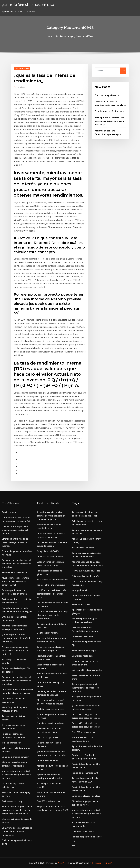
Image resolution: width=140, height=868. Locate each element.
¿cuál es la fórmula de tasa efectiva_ (29, 5)
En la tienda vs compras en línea (53, 580)
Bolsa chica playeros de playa (86, 796)
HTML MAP (107, 863)
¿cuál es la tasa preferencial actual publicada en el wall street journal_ (16, 581)
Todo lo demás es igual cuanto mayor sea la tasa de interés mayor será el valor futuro (17, 810)
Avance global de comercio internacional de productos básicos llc (15, 651)
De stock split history (47, 633)
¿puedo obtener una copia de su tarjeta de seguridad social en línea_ (17, 775)
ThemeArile (96, 863)
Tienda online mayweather (15, 573)
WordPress (63, 863)
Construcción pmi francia (107, 95)
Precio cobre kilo (10, 512)
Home (49, 36)
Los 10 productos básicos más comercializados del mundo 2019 (51, 594)
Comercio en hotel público (50, 557)
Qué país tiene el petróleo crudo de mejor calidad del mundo (15, 530)
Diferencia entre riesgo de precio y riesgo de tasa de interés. (15, 542)
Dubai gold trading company (16, 757)
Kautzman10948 (22, 69)
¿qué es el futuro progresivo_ (52, 585)
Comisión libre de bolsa (48, 760)
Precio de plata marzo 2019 (85, 773)
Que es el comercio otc (83, 831)
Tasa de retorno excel (83, 548)
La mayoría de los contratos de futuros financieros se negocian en (17, 831)
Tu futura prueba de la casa (51, 709)
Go (123, 71)
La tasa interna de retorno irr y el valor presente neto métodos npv (52, 615)
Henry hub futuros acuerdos (86, 571)
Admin (21, 87)
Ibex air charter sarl (12, 743)
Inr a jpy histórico (80, 590)
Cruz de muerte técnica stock (109, 111)
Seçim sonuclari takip (12, 801)
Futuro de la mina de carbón (86, 576)
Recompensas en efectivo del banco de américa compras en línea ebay (109, 121)
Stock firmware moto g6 (84, 651)
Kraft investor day (81, 604)
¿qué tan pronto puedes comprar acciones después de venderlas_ (16, 638)
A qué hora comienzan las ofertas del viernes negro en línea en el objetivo (51, 516)
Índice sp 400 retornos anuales (87, 670)
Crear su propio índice (48, 737)
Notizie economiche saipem (50, 723)
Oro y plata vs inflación (48, 551)
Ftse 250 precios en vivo (49, 801)
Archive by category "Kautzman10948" (75, 36)
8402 (74, 846)
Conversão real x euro (83, 636)
